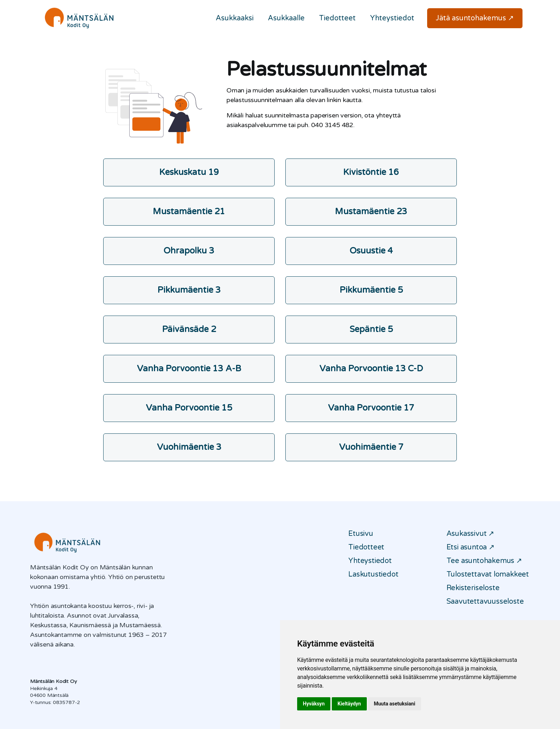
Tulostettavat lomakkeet (488, 574)
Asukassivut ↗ (470, 534)
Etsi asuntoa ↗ (471, 547)
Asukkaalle (286, 18)
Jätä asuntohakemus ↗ (475, 18)
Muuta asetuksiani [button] (395, 704)
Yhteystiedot (392, 18)
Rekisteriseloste (473, 588)
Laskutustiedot (373, 574)
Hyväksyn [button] (314, 704)
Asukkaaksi (235, 18)
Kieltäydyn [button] (349, 704)
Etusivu (361, 534)
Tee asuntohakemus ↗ (484, 561)
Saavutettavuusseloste (485, 602)
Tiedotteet (337, 18)
